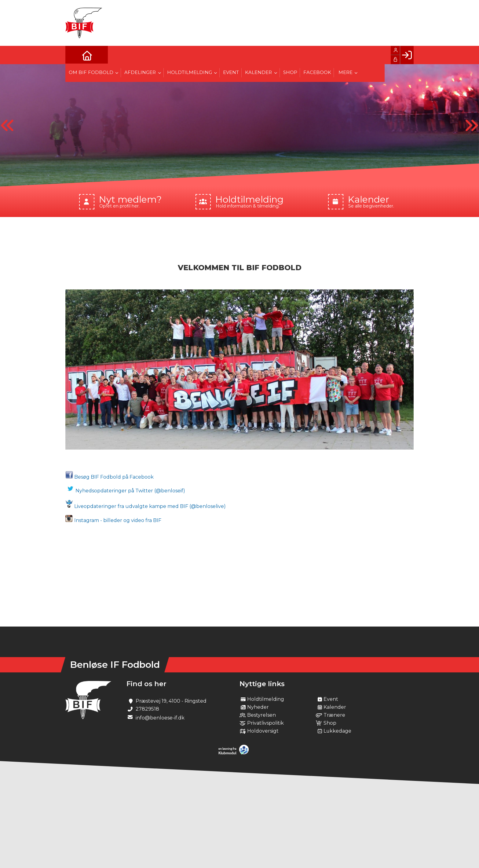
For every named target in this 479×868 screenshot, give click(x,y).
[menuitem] (75, 55)
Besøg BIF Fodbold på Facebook (110, 477)
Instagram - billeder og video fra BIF (113, 520)
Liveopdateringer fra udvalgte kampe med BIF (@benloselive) (146, 506)
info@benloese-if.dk (160, 718)
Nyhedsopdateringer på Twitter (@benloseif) (126, 491)
